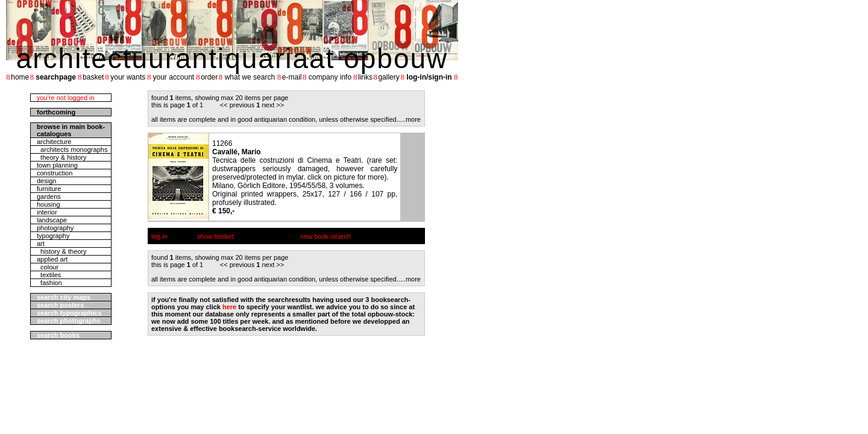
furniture (49, 189)
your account (173, 77)
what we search (250, 77)
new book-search (325, 236)
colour (48, 267)
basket (93, 77)
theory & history (62, 157)
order (209, 77)
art (41, 244)
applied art (52, 259)
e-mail (292, 77)
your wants (128, 77)
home (20, 77)
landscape (52, 220)
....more (410, 119)
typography (53, 236)
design (46, 181)
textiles (49, 275)
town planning (57, 165)
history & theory (62, 251)
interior (47, 212)
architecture (54, 142)
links (365, 77)
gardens (49, 197)
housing (49, 204)
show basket (215, 236)
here (229, 307)
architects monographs (72, 149)
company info (330, 77)
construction (55, 173)
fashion (49, 283)
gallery (388, 77)
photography (55, 228)
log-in (159, 236)
